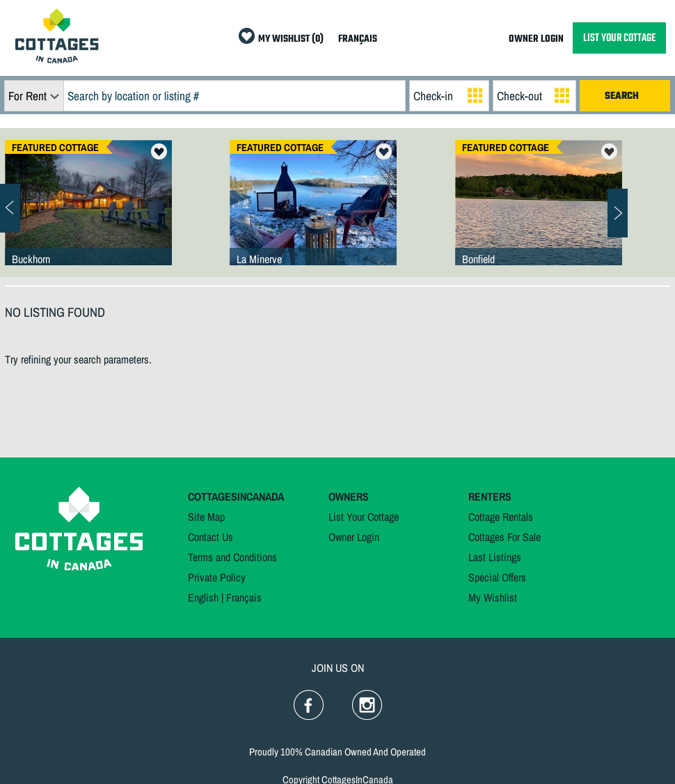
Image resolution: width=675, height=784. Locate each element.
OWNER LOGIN (536, 39)
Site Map (206, 517)
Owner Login (354, 537)
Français (244, 597)
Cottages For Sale (505, 537)
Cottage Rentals (501, 517)
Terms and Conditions (232, 557)
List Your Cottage (364, 517)
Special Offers (497, 577)
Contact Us (211, 537)
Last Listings (495, 557)
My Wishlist (493, 597)
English (203, 597)
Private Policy (217, 577)
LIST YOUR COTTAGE (619, 38)
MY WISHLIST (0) (291, 39)
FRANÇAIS (358, 39)
